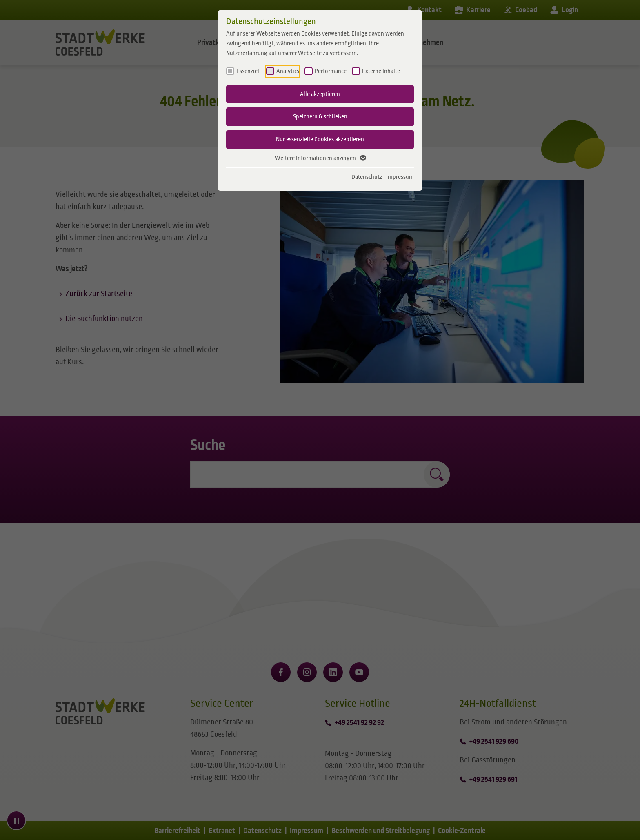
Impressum (400, 177)
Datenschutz (367, 177)
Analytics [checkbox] (288, 71)
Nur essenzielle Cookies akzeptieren (320, 139)
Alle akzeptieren (320, 94)
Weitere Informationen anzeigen (320, 158)
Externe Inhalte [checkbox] (381, 71)
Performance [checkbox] (331, 71)
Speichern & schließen (320, 116)
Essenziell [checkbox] (249, 71)
